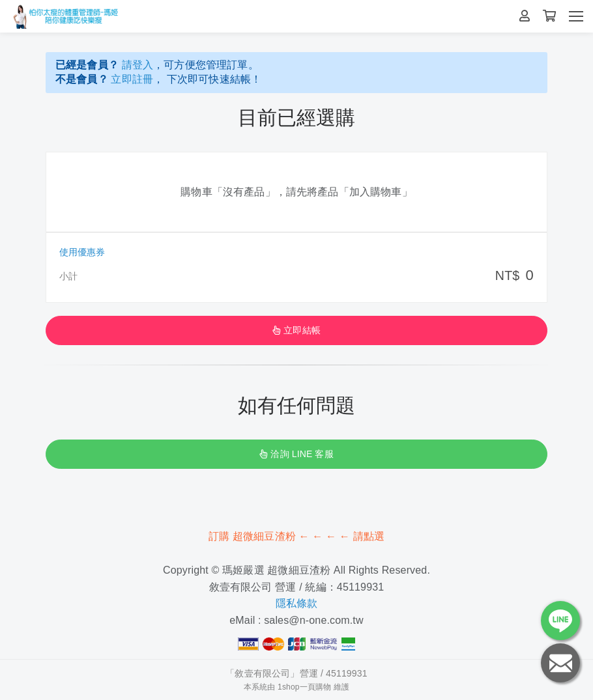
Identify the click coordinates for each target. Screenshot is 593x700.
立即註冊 (132, 79)
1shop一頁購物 (304, 687)
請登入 (137, 65)
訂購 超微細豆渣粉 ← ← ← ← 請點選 (296, 536)
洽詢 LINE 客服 (296, 454)
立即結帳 (296, 330)
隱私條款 (297, 603)
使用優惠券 (82, 252)
